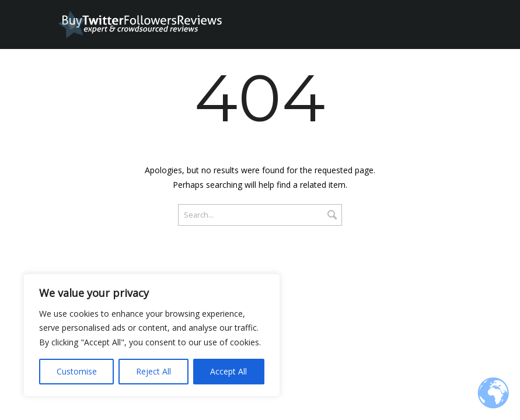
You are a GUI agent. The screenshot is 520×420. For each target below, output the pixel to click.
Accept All (228, 371)
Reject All (153, 371)
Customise (77, 371)
